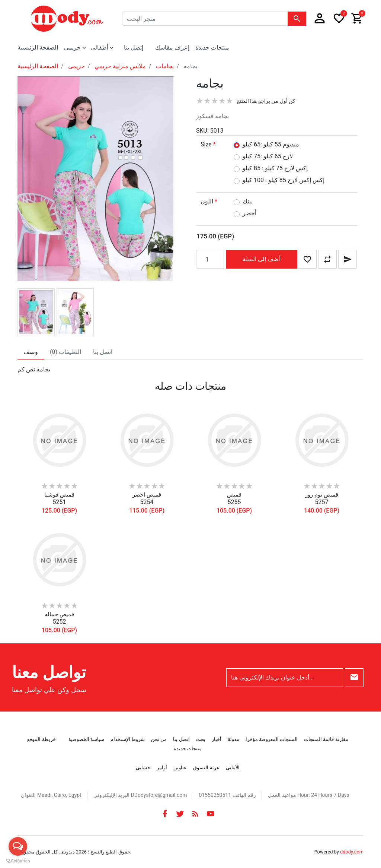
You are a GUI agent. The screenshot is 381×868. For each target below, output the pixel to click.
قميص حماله (59, 614)
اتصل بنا (181, 739)
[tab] (31, 352)
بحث (201, 739)
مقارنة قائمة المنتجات (326, 739)
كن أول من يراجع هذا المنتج (266, 101)
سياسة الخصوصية (86, 739)
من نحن (159, 739)
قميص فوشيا (59, 495)
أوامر (162, 768)
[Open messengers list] (18, 846)
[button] (320, 19)
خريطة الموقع (41, 739)
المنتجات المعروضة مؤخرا (272, 739)
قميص (234, 495)
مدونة (233, 739)
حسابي (143, 768)
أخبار (217, 739)
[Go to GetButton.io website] (18, 861)
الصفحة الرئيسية (38, 47)
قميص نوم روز (321, 495)
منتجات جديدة (212, 47)
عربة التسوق (206, 768)
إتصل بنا (134, 47)
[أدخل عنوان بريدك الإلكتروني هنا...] (285, 678)
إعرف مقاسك (172, 47)
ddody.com (352, 852)
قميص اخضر (147, 495)
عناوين (180, 768)
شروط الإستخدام (128, 739)
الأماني (233, 768)
